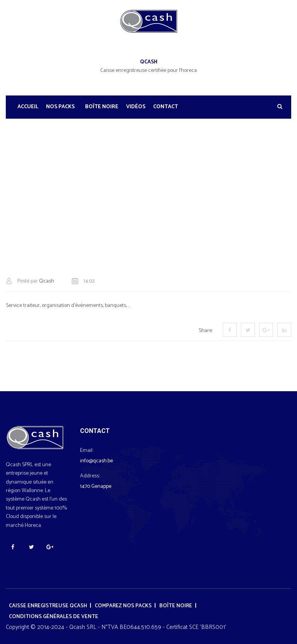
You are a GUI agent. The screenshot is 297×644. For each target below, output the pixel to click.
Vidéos (136, 107)
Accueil (28, 107)
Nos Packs (60, 107)
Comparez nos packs (123, 606)
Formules (135, 161)
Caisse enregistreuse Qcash (48, 606)
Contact (166, 107)
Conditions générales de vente (54, 617)
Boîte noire (102, 107)
